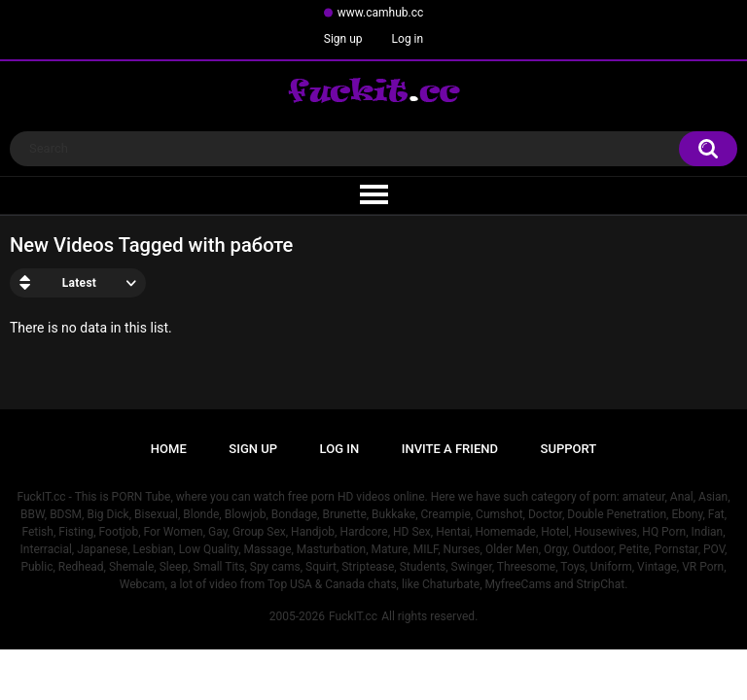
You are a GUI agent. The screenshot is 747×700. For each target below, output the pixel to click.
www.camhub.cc (381, 13)
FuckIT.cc (353, 616)
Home (169, 449)
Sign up (343, 39)
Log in (408, 39)
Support (569, 449)
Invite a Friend (450, 449)
